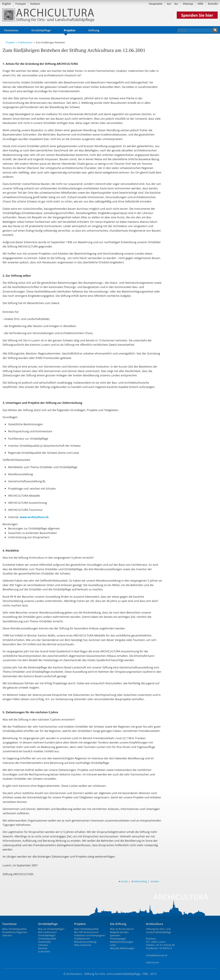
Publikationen (25, 42)
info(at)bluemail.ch (157, 955)
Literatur (7, 935)
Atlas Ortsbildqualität (14, 929)
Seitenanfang (139, 881)
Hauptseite (156, 4)
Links (113, 945)
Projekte (70, 31)
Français (21, 4)
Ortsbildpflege (41, 30)
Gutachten (44, 951)
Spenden (115, 935)
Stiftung (94, 30)
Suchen (215, 30)
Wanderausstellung (85, 942)
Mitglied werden (119, 932)
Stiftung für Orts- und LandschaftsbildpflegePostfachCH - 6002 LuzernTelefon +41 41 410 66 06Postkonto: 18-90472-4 (160, 939)
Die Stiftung (118, 924)
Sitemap (188, 4)
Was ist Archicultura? (122, 929)
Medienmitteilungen (122, 942)
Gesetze (43, 948)
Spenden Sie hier (197, 15)
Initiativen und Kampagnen (90, 935)
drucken (155, 881)
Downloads (44, 942)
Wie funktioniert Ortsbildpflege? (47, 934)
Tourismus (11, 30)
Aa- (176, 4)
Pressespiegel (118, 939)
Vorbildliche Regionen (15, 932)
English (7, 4)
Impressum (152, 962)
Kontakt (213, 4)
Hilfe (200, 4)
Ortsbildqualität (47, 939)
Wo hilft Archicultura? (86, 932)
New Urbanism (83, 945)
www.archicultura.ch (34, 517)
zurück (123, 881)
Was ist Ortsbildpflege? (51, 929)
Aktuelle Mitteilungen (122, 948)
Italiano (35, 4)
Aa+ (169, 4)
